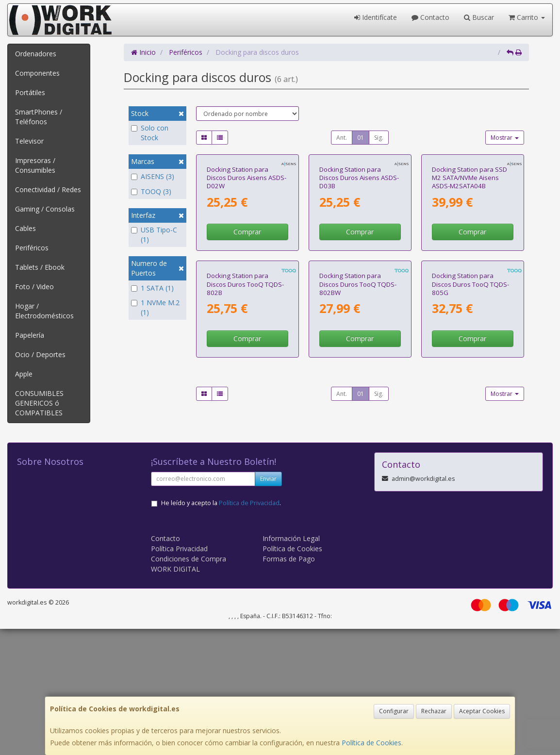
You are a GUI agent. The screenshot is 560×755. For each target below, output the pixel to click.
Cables (25, 228)
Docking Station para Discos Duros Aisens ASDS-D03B (359, 256)
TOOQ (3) (151, 191)
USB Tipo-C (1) (156, 235)
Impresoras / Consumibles (35, 165)
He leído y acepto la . (221, 629)
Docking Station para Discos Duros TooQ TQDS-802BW (358, 440)
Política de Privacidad (249, 629)
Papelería (30, 335)
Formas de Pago (289, 685)
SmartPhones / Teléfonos (39, 117)
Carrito (527, 17)
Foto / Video (34, 287)
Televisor (29, 141)
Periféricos (32, 248)
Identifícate (376, 17)
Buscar (479, 17)
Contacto (430, 17)
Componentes (37, 73)
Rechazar (434, 711)
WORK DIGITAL (175, 695)
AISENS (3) (153, 176)
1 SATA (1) (152, 288)
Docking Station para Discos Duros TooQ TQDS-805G (470, 440)
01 (361, 138)
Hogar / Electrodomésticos (44, 311)
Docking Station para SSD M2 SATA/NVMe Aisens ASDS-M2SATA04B (469, 256)
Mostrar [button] (505, 138)
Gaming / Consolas (45, 209)
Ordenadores (36, 54)
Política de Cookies (371, 743)
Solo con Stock (150, 133)
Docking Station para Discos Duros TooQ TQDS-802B (245, 440)
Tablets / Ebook (40, 267)
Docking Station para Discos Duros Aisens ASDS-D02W (247, 256)
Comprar (247, 310)
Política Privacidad (179, 675)
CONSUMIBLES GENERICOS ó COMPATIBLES (39, 403)
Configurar (394, 711)
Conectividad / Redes (48, 189)
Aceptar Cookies (482, 711)
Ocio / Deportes (40, 354)
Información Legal (291, 665)
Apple (24, 374)
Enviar (268, 605)
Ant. (342, 138)
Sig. (379, 138)
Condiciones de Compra (189, 685)
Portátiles (30, 92)
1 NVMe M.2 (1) (155, 307)
